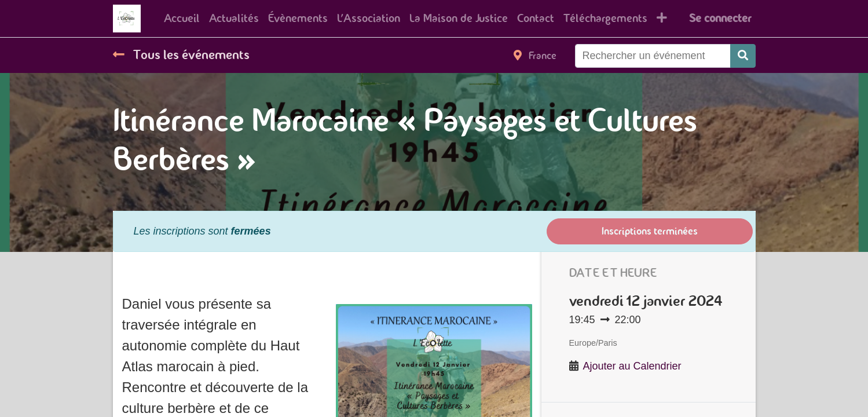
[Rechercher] (743, 56)
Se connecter (720, 18)
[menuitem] (182, 19)
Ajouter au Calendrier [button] (632, 366)
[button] (662, 19)
